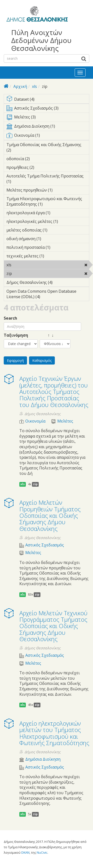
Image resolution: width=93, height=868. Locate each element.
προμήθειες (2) (42, 167)
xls (34, 86)
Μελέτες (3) (48, 118)
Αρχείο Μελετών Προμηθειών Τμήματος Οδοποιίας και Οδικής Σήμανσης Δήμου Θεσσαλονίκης (50, 515)
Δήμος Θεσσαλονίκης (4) (48, 283)
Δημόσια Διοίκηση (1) (48, 127)
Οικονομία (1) (48, 136)
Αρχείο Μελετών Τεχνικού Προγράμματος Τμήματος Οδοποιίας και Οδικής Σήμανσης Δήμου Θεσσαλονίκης (53, 626)
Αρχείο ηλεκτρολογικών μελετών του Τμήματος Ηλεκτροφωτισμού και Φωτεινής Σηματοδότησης (54, 733)
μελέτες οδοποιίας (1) (48, 231)
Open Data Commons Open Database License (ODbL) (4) (48, 295)
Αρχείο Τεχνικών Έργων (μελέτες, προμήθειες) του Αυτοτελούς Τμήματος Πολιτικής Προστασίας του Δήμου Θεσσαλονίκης (54, 392)
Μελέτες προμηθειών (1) (48, 191)
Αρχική (20, 86)
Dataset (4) (48, 100)
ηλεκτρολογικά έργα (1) (48, 213)
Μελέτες (65, 421)
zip (25, 273)
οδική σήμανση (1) (48, 239)
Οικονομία (35, 421)
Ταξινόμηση (16, 335)
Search (10, 318)
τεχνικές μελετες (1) (48, 257)
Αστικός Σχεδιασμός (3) (48, 109)
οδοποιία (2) (37, 159)
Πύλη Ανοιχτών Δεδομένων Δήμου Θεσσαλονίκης (41, 40)
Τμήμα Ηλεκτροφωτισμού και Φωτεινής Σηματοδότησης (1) (48, 202)
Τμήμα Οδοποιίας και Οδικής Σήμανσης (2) (48, 148)
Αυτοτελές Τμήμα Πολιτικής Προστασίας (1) (48, 179)
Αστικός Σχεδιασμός (45, 545)
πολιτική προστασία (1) (48, 248)
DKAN (25, 852)
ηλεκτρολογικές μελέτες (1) (48, 222)
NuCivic (42, 852)
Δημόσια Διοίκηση (43, 759)
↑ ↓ (47, 335)
